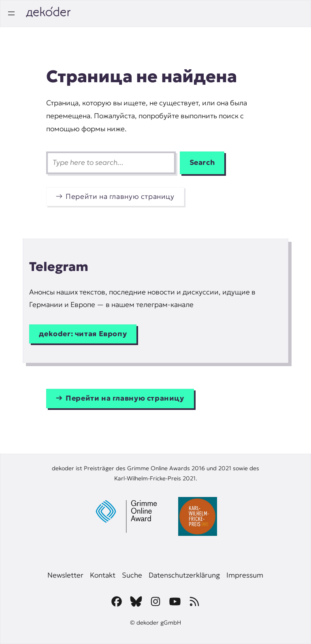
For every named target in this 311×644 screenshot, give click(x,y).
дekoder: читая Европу (83, 334)
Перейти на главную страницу (120, 196)
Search (202, 162)
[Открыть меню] (11, 13)
